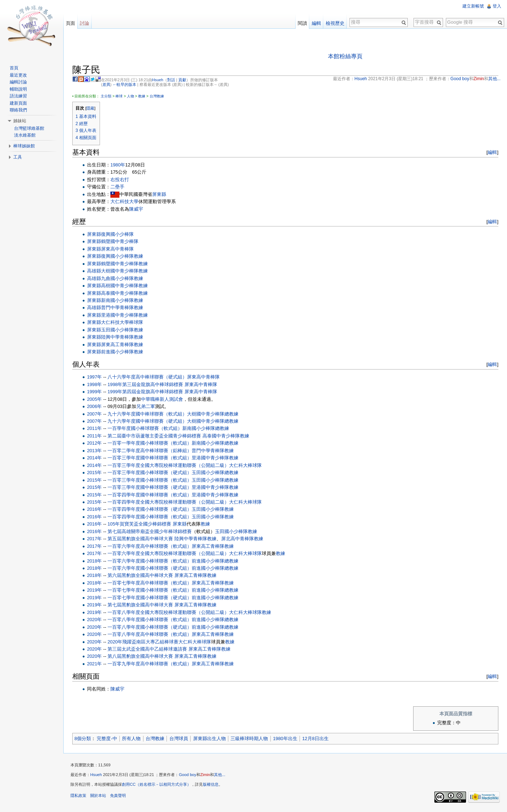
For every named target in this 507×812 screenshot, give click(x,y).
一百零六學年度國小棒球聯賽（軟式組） (150, 561)
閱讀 (302, 23)
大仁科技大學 (124, 201)
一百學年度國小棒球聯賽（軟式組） (145, 428)
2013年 (94, 451)
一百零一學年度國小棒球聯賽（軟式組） (150, 443)
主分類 (106, 96)
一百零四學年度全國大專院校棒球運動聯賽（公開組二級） (168, 502)
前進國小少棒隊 (117, 352)
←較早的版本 (124, 84)
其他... (220, 775)
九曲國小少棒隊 (117, 278)
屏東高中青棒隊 (117, 249)
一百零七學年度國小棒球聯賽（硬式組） (150, 598)
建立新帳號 (473, 6)
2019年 (94, 590)
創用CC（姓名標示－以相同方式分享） (156, 784)
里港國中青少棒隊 (120, 315)
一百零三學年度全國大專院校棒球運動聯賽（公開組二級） (168, 465)
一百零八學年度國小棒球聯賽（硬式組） (150, 627)
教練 (142, 96)
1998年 (94, 384)
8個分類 (83, 738)
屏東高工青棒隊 (117, 345)
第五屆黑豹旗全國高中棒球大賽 (140, 539)
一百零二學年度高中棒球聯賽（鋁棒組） (150, 451)
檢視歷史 (335, 23)
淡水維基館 (25, 135)
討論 (84, 23)
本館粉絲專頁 (345, 56)
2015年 (94, 472)
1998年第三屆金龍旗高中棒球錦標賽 (145, 384)
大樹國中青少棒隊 (120, 271)
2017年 (94, 539)
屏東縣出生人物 (209, 738)
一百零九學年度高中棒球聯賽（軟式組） (150, 664)
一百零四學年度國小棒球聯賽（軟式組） (150, 517)
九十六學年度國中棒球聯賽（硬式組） (147, 421)
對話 (171, 80)
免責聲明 (118, 795)
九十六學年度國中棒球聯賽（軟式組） (147, 414)
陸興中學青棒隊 (117, 337)
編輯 (492, 152)
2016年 (94, 509)
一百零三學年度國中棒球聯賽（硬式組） (150, 487)
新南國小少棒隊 (117, 300)
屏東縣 (159, 194)
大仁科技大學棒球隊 (122, 322)
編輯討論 (18, 82)
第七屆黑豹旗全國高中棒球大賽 (140, 605)
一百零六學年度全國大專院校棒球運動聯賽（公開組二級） (168, 553)
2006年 (94, 406)
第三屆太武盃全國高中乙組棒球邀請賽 (147, 649)
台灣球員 (179, 738)
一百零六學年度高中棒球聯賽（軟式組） (150, 546)
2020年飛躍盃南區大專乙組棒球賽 (143, 642)
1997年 (94, 377)
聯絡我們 (18, 110)
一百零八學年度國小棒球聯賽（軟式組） (150, 620)
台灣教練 (157, 96)
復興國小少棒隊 (117, 234)
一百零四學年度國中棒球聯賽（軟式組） (150, 495)
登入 (497, 6)
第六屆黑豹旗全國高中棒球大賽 (140, 576)
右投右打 (120, 180)
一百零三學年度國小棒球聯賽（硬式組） (150, 472)
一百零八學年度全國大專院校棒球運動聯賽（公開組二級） (168, 612)
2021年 (94, 664)
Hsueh (158, 80)
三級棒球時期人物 (249, 738)
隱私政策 (78, 795)
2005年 (94, 399)
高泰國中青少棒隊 (120, 293)
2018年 (94, 561)
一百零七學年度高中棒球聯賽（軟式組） (150, 583)
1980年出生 (285, 738)
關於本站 (98, 795)
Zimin (205, 775)
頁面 (70, 23)
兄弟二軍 (146, 406)
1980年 (118, 165)
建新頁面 (18, 103)
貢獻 (182, 80)
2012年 (94, 443)
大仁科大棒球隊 (245, 465)
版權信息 (211, 784)
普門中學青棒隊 (117, 308)
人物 (131, 96)
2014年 (94, 458)
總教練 (231, 414)
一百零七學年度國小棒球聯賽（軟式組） (150, 590)
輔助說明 (18, 89)
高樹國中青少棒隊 (120, 286)
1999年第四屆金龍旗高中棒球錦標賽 (145, 392)
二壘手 (117, 187)
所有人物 (131, 738)
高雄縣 (94, 271)
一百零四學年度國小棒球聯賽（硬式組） (150, 509)
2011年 (94, 428)
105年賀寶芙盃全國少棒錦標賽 (139, 524)
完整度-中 (107, 738)
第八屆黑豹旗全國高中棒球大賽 (140, 656)
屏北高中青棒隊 (237, 539)
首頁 (14, 68)
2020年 (94, 620)
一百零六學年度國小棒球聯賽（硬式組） (150, 568)
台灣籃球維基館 (29, 128)
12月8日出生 (316, 738)
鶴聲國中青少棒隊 (120, 241)
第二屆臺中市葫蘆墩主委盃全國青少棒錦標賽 (154, 436)
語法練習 (18, 96)
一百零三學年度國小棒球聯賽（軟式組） (150, 480)
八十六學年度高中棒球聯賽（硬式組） (147, 377)
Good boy (188, 775)
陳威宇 (136, 209)
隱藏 (90, 108)
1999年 (94, 392)
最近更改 (18, 75)
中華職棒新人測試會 (162, 399)
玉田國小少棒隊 (117, 330)
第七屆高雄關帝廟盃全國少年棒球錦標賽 (150, 531)
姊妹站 (20, 121)
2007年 (94, 414)
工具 (18, 157)
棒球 (119, 96)
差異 (106, 84)
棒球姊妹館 (24, 146)
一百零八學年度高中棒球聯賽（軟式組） (150, 634)
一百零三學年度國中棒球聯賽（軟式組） (150, 458)
